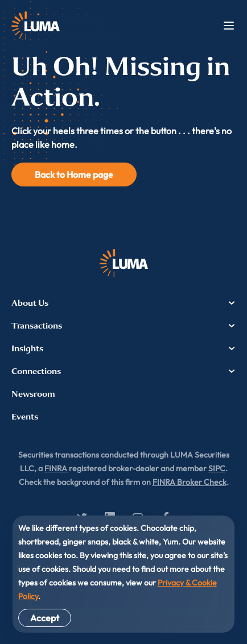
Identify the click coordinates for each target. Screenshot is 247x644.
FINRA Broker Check (190, 482)
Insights (124, 348)
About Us (124, 303)
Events (25, 417)
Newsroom (33, 394)
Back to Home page (74, 174)
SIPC (217, 468)
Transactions (124, 326)
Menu (229, 26)
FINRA (57, 468)
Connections (124, 371)
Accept (45, 618)
